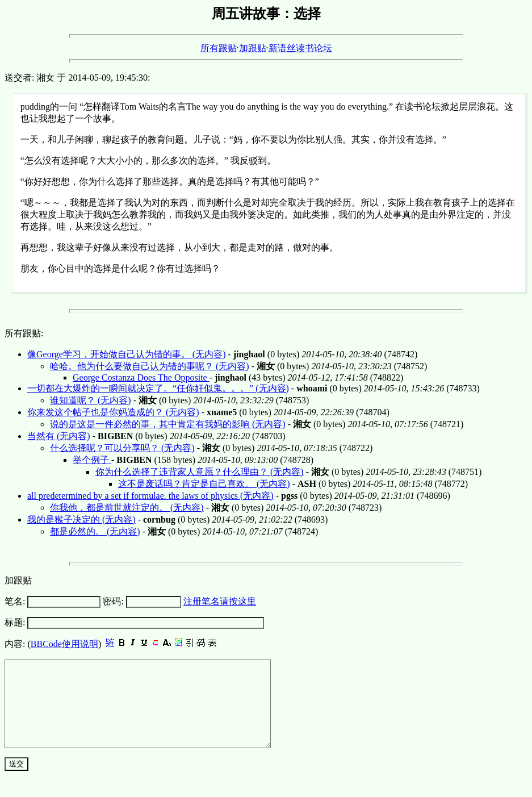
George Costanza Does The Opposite (141, 377)
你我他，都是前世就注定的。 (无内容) (127, 508)
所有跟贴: (24, 333)
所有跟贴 (219, 48)
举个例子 (92, 460)
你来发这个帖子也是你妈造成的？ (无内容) (113, 412)
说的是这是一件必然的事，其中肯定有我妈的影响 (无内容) (168, 424)
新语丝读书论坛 (300, 48)
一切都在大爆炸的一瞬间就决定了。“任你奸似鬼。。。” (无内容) (158, 388)
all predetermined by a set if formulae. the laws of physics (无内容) (150, 496)
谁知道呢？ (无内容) (91, 400)
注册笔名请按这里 (220, 601)
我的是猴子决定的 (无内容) (81, 519)
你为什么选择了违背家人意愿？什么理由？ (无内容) (200, 472)
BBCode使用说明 (64, 644)
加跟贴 (253, 48)
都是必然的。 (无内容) (95, 531)
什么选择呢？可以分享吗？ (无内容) (122, 448)
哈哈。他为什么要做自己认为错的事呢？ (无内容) (150, 366)
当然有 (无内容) (59, 436)
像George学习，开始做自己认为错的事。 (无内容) (126, 354)
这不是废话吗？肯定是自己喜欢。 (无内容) (204, 484)
